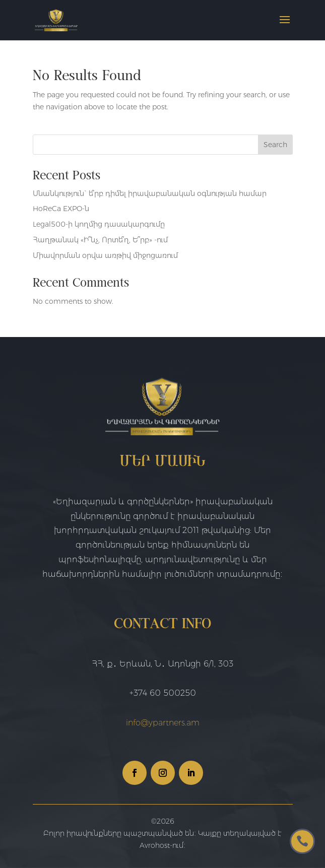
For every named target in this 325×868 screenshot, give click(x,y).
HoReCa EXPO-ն (61, 209)
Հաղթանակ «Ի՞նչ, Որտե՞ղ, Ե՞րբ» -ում (100, 240)
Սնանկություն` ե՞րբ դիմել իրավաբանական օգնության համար (150, 193)
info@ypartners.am (163, 723)
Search (275, 145)
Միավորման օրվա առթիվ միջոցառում (105, 255)
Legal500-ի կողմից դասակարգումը (99, 224)
